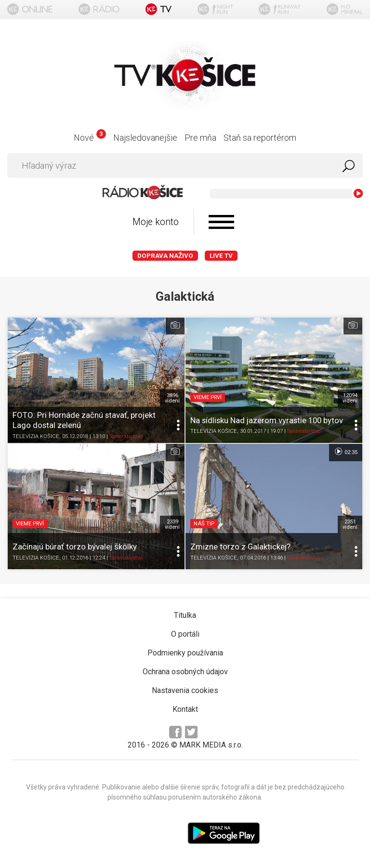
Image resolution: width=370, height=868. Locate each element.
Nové (90, 138)
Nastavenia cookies (185, 690)
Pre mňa (200, 138)
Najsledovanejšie (145, 138)
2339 (172, 524)
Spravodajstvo (126, 436)
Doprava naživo (165, 256)
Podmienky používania (185, 653)
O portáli (185, 634)
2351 (350, 524)
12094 (350, 398)
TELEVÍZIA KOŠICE (36, 436)
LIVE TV (221, 256)
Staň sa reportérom (260, 138)
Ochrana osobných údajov (185, 672)
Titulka (185, 615)
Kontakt (185, 709)
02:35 (346, 452)
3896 (172, 398)
